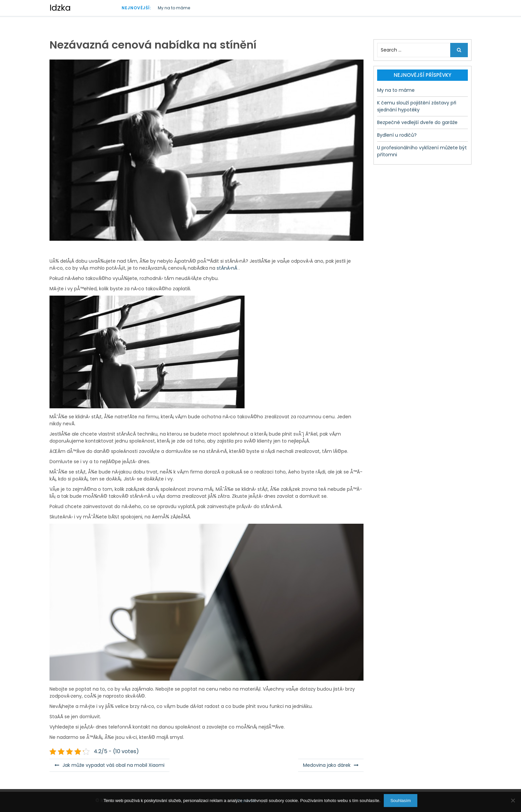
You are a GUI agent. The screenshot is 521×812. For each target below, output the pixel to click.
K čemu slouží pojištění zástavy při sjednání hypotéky (417, 106)
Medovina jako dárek (327, 765)
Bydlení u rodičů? (397, 135)
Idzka (60, 8)
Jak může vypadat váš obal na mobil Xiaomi (113, 765)
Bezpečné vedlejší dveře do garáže (417, 122)
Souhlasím (401, 801)
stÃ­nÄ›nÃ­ (226, 268)
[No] (513, 800)
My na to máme (174, 8)
